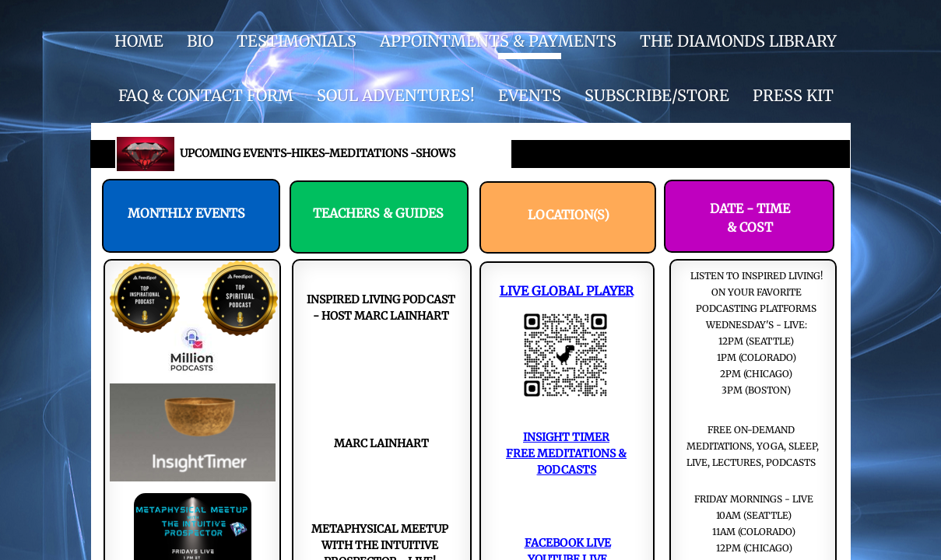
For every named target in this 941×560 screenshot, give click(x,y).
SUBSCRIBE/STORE (657, 95)
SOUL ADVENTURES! (396, 95)
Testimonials (297, 41)
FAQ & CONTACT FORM (206, 95)
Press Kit (793, 95)
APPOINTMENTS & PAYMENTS (498, 41)
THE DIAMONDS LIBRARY (738, 41)
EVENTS (530, 95)
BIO (200, 41)
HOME (139, 41)
